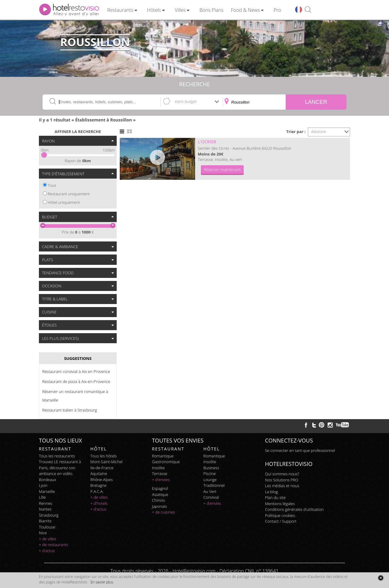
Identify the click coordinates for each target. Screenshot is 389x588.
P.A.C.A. (97, 491)
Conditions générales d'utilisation (294, 509)
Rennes (45, 503)
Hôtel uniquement (64, 202)
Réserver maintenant (222, 169)
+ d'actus (47, 551)
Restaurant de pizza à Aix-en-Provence (76, 381)
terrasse (160, 473)
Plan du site (275, 497)
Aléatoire (319, 132)
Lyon (43, 485)
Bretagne (98, 485)
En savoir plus (102, 582)
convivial (211, 497)
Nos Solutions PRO (282, 480)
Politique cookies (280, 515)
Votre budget (186, 101)
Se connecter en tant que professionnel (300, 450)
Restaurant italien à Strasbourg (70, 410)
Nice (43, 533)
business (211, 468)
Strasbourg (49, 515)
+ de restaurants (53, 545)
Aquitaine (99, 473)
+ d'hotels (99, 503)
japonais (159, 506)
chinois (158, 500)
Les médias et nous (282, 486)
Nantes (45, 509)
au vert (210, 491)
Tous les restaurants (57, 456)
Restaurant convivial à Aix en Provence (76, 371)
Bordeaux (48, 480)
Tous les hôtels (103, 456)
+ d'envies (161, 480)
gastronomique (166, 462)
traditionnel (214, 485)
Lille (42, 497)
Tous (52, 185)
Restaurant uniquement (69, 194)
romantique (163, 456)
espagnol (160, 488)
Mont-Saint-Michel (106, 462)
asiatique (160, 494)
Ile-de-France (102, 468)
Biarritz (45, 521)
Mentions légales (280, 504)
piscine (210, 473)
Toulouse (47, 527)
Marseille (47, 491)
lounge (210, 480)
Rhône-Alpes (102, 480)
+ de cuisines (164, 512)
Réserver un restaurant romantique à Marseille (75, 396)
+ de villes (48, 539)
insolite (158, 468)
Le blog (271, 492)
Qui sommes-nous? (282, 474)
